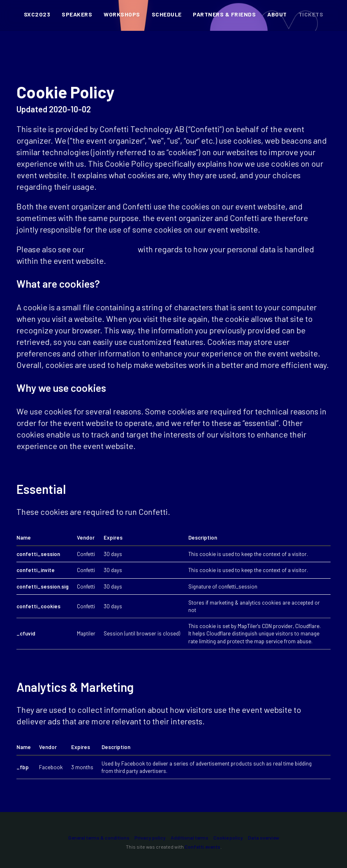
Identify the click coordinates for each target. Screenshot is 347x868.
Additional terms (190, 838)
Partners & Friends (224, 15)
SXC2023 (37, 15)
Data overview (264, 838)
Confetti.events (202, 847)
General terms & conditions (99, 838)
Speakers (77, 15)
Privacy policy (150, 838)
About (277, 15)
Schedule (167, 15)
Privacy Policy (111, 249)
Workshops (122, 15)
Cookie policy (228, 838)
